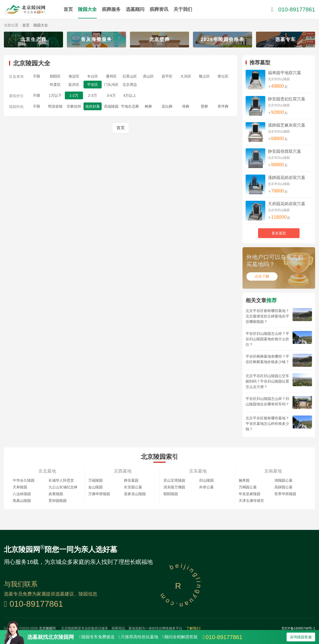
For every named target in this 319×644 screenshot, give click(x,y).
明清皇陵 (55, 106)
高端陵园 (111, 106)
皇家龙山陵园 (135, 494)
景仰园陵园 (58, 501)
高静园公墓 (283, 487)
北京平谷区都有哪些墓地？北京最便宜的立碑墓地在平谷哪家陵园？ (267, 316)
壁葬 (204, 106)
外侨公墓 (206, 487)
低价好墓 (93, 106)
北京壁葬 (159, 39)
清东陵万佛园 (174, 487)
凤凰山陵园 (22, 501)
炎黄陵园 (56, 494)
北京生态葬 (33, 39)
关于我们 (183, 9)
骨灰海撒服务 (96, 39)
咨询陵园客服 (301, 637)
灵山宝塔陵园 (174, 480)
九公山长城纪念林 (63, 487)
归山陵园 (206, 480)
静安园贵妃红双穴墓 (287, 99)
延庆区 (74, 85)
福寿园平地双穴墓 (285, 73)
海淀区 (74, 76)
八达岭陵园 (22, 494)
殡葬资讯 (159, 9)
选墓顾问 (135, 9)
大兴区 (186, 76)
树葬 (148, 106)
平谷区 (93, 85)
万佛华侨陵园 (99, 494)
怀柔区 (55, 85)
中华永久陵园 (24, 480)
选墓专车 (286, 39)
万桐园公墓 (248, 487)
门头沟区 (111, 85)
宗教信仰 (74, 106)
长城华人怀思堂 (61, 480)
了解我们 (194, 628)
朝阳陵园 (171, 494)
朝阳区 (55, 76)
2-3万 (93, 95)
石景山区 (130, 76)
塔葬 (186, 106)
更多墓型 (279, 233)
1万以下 (55, 95)
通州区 (111, 76)
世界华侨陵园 (285, 494)
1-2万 (74, 95)
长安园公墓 (133, 487)
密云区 (223, 76)
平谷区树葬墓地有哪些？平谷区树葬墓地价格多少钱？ (267, 359)
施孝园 (244, 480)
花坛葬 (167, 106)
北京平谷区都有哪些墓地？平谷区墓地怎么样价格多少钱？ (267, 424)
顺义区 (204, 76)
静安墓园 (131, 480)
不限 (37, 76)
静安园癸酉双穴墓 (285, 151)
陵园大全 (87, 9)
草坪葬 (223, 106)
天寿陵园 (20, 487)
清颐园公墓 (283, 480)
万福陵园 (95, 480)
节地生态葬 (130, 106)
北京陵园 (46, 628)
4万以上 (130, 95)
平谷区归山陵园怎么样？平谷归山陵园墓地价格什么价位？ (267, 339)
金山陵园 (95, 487)
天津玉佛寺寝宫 (251, 501)
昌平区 (167, 76)
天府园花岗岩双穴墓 (287, 204)
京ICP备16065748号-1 (298, 628)
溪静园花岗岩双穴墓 (287, 178)
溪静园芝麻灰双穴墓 (287, 125)
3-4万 (111, 95)
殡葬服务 (111, 9)
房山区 (148, 76)
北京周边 (130, 85)
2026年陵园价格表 (223, 39)
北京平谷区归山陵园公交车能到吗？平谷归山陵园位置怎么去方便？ (267, 381)
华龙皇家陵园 (249, 494)
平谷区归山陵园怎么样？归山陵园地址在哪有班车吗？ (267, 401)
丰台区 (93, 76)
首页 (68, 9)
